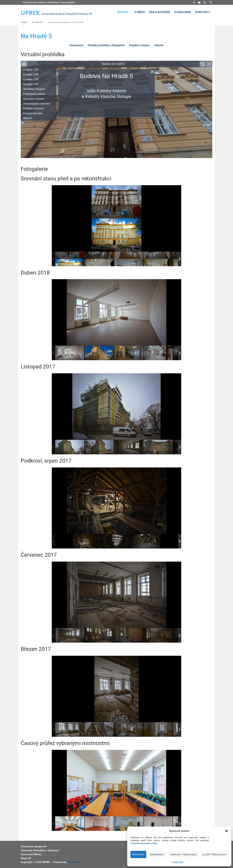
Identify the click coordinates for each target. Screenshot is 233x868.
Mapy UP (26, 858)
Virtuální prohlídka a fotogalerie (106, 45)
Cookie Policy (178, 862)
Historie (159, 45)
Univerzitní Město (31, 854)
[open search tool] (211, 2)
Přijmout (138, 854)
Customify (73, 862)
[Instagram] (205, 3)
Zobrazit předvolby (183, 854)
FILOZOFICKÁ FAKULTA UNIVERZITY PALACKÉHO (49, 2)
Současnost (76, 45)
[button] (227, 831)
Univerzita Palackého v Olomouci (40, 851)
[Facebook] (194, 3)
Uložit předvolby (214, 854)
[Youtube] (199, 3)
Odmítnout (157, 854)
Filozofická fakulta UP (34, 847)
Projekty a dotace (139, 45)
